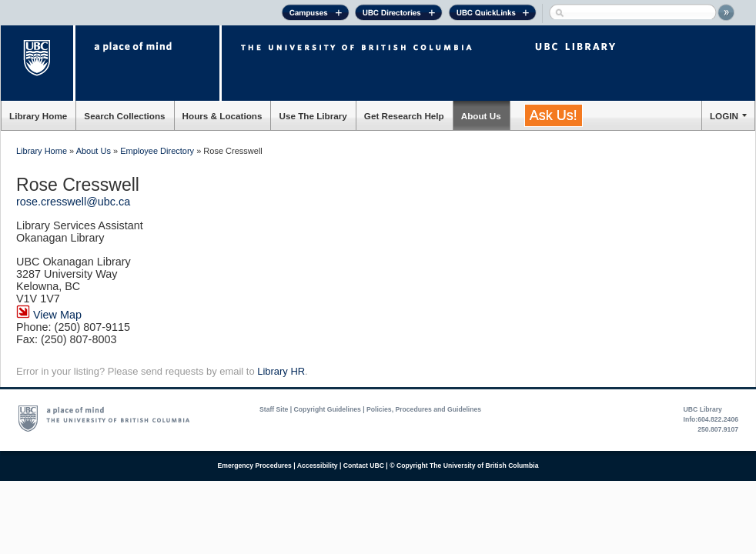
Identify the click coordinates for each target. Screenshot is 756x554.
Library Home (38, 116)
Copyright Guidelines (328, 409)
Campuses (315, 15)
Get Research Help (404, 116)
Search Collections (124, 116)
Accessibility (318, 466)
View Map (49, 315)
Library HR (281, 371)
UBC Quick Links (492, 15)
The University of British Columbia (38, 63)
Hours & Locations (222, 116)
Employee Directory (157, 151)
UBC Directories (399, 15)
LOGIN (724, 116)
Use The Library (313, 116)
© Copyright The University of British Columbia (464, 466)
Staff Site (274, 409)
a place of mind (147, 63)
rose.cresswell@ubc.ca (73, 202)
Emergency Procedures (255, 466)
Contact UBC (364, 466)
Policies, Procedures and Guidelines (424, 409)
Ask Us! (554, 115)
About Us (481, 116)
